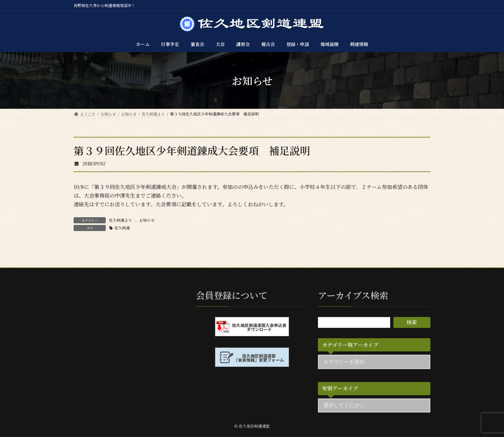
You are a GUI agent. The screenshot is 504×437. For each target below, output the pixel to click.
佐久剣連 (122, 228)
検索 (412, 322)
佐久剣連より (121, 220)
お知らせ (147, 220)
